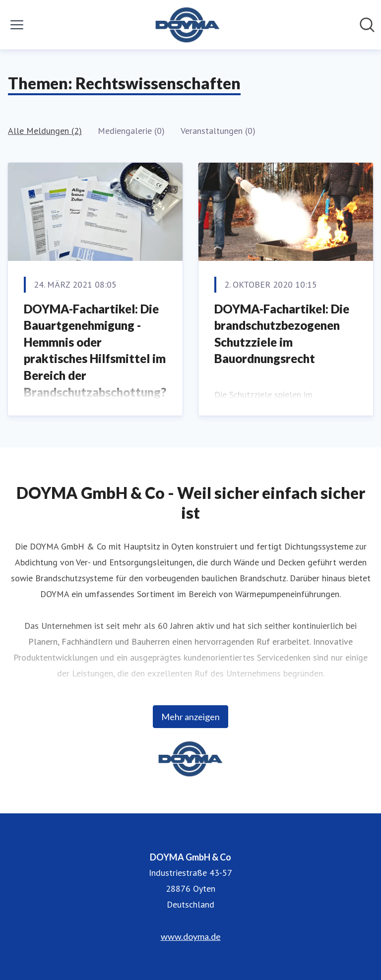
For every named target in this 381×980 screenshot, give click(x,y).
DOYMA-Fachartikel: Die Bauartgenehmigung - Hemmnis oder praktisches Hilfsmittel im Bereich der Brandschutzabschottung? (95, 350)
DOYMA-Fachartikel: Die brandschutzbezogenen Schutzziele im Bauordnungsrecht (282, 334)
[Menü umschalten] (17, 25)
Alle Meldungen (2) (45, 131)
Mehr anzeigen (190, 717)
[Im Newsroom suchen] (367, 25)
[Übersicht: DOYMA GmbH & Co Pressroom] (188, 25)
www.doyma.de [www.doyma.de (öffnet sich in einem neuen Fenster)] (191, 936)
